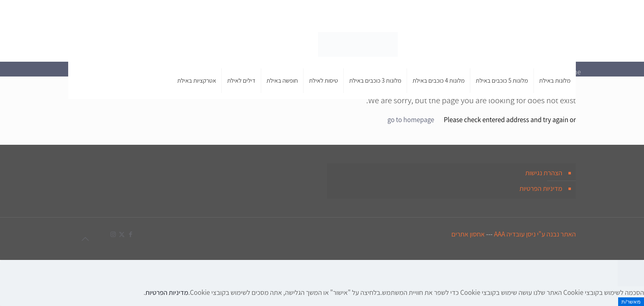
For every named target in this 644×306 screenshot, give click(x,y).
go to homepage (411, 120)
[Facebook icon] (97, 13)
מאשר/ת (631, 302)
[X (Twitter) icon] (88, 13)
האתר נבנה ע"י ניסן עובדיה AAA (535, 234)
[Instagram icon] (79, 13)
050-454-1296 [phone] (499, 12)
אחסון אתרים (468, 234)
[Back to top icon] (85, 239)
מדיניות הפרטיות (541, 188)
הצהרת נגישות (544, 173)
